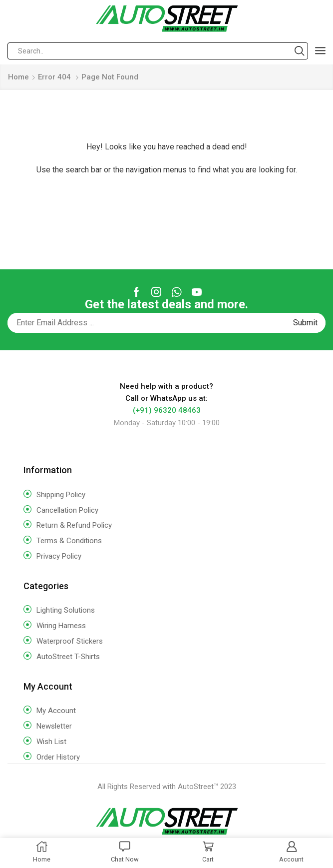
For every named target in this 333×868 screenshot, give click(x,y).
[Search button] (300, 51)
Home (18, 77)
